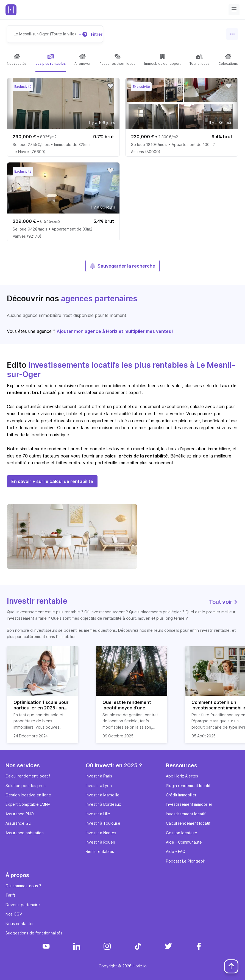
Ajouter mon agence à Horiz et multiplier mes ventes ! (115, 331)
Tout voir (224, 602)
